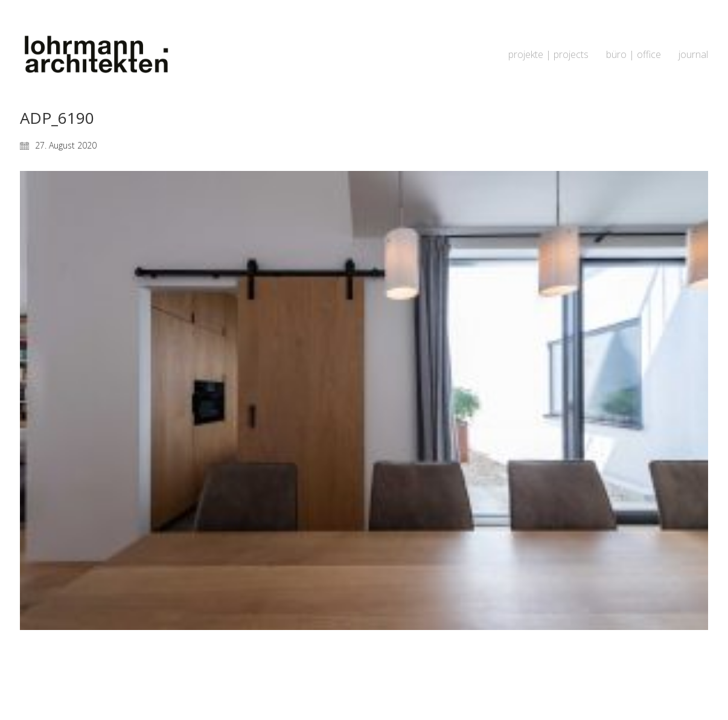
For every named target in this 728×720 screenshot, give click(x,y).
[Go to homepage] (95, 55)
